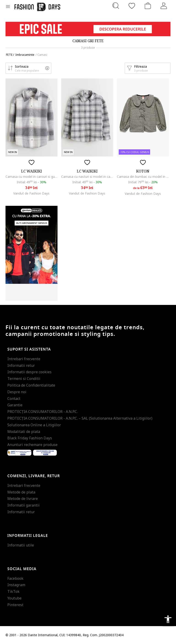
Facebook (15, 578)
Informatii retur (21, 365)
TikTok (13, 591)
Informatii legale (28, 536)
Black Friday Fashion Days (30, 438)
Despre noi (17, 392)
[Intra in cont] (164, 6)
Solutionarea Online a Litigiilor (34, 425)
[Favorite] (132, 6)
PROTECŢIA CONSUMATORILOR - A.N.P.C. (43, 412)
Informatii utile (21, 545)
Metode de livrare (23, 499)
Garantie (15, 405)
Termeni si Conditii (24, 379)
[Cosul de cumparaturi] (148, 6)
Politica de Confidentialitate (31, 385)
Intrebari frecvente (24, 359)
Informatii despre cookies (29, 372)
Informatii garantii (23, 505)
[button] (28, 68)
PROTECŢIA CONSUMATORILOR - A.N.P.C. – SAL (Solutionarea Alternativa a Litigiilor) (80, 418)
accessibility (168, 619)
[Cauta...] (116, 6)
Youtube (14, 598)
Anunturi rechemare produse (32, 445)
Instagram (16, 585)
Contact (14, 399)
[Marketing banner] (88, 29)
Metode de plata (21, 492)
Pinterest (15, 605)
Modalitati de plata (24, 432)
